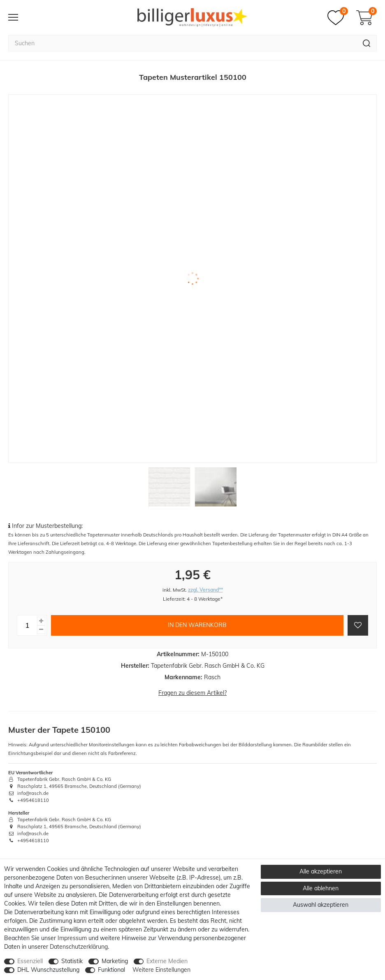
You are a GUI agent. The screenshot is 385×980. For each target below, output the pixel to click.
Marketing (115, 961)
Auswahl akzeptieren (321, 905)
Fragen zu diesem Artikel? (192, 693)
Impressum (72, 938)
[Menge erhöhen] (41, 621)
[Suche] (367, 43)
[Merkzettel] (338, 18)
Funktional (111, 970)
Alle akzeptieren (321, 871)
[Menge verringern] (41, 630)
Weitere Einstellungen (161, 970)
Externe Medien (167, 961)
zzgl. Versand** (205, 590)
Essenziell (30, 961)
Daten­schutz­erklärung (79, 947)
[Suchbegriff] (182, 43)
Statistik (72, 961)
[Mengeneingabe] (27, 625)
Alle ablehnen (321, 888)
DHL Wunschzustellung (48, 970)
